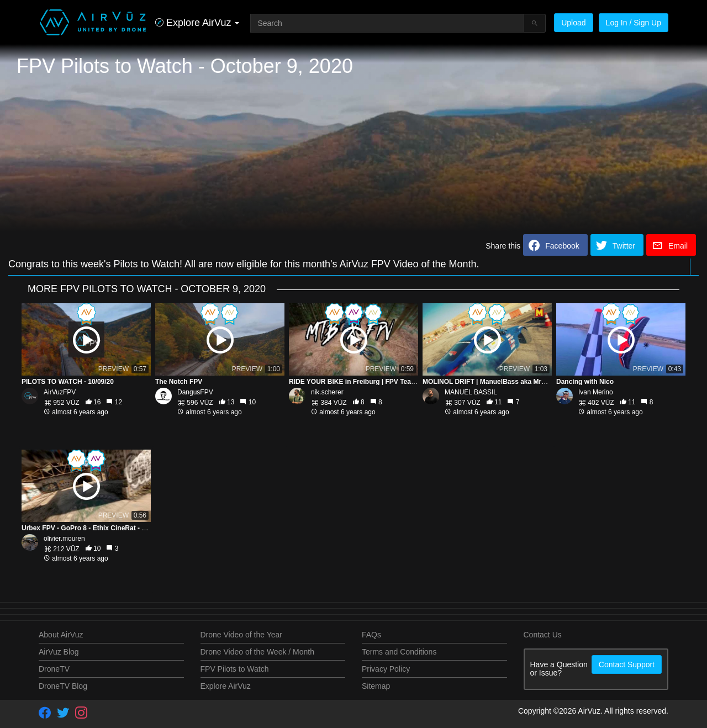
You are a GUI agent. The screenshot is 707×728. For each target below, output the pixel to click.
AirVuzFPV (60, 392)
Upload (573, 23)
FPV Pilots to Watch (235, 669)
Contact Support (627, 664)
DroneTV (54, 669)
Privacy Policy (386, 669)
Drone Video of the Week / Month (258, 652)
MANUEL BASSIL (471, 392)
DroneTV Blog (63, 686)
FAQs (371, 635)
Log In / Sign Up (634, 23)
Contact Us (543, 635)
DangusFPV (195, 392)
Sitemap (376, 686)
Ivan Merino (596, 392)
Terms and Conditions (399, 652)
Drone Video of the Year (241, 635)
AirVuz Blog (59, 652)
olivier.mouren (64, 539)
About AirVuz (61, 635)
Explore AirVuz (226, 686)
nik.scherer (327, 392)
